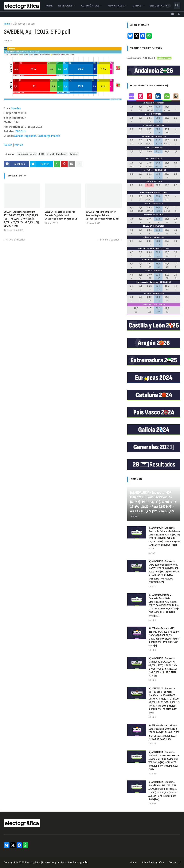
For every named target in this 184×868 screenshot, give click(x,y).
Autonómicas (90, 6)
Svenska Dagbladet (25, 136)
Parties (19, 145)
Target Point (147, 136)
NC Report (147, 103)
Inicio (7, 24)
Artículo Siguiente (109, 240)
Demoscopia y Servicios (147, 282)
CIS (147, 181)
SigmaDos (147, 125)
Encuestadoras (160, 6)
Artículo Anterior (16, 240)
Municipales (116, 6)
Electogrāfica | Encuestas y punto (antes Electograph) (56, 862)
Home (49, 6)
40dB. (147, 148)
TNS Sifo (21, 131)
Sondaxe (148, 293)
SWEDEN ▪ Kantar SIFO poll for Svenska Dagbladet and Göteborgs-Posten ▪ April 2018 (61, 215)
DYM (147, 159)
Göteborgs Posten (24, 24)
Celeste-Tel (148, 260)
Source (8, 145)
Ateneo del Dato (147, 192)
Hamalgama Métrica (148, 248)
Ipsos (147, 114)
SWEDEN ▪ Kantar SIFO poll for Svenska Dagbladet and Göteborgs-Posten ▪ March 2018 (102, 215)
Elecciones (148, 305)
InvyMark (148, 215)
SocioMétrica (147, 170)
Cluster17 (147, 226)
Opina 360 (147, 237)
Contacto (174, 862)
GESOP (147, 204)
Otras (137, 6)
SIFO (41, 154)
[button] (168, 6)
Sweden (16, 109)
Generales (65, 6)
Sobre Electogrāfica (153, 862)
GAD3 (147, 271)
